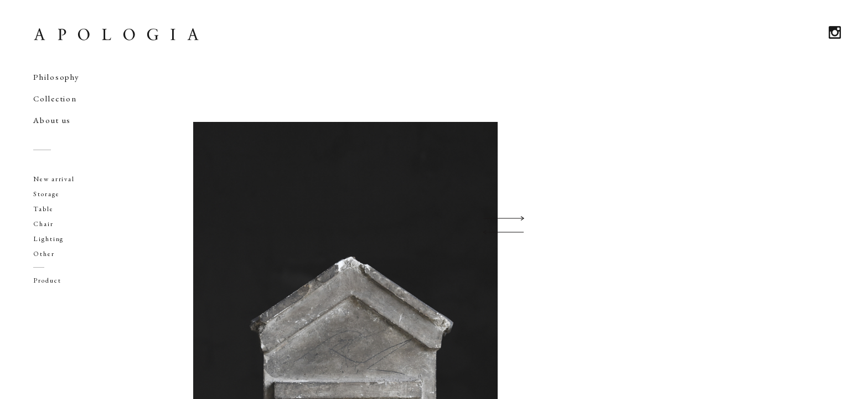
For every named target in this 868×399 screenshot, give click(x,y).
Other (44, 254)
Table (43, 209)
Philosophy (56, 77)
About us (52, 120)
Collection (55, 98)
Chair (43, 224)
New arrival (54, 179)
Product (47, 280)
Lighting (48, 239)
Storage (46, 194)
